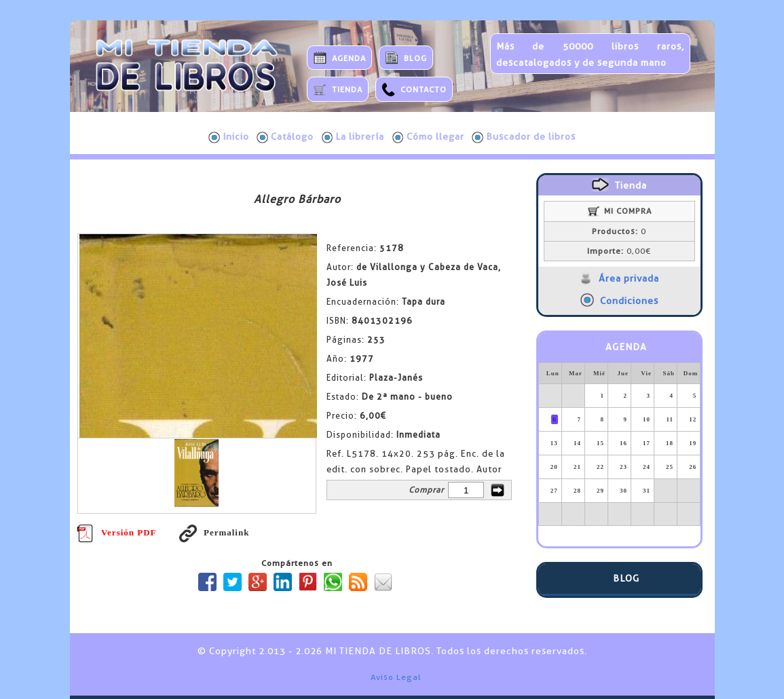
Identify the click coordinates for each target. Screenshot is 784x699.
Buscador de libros (524, 137)
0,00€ (619, 251)
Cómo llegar (428, 137)
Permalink (214, 532)
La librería (353, 137)
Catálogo (285, 137)
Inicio (229, 137)
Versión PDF (117, 532)
